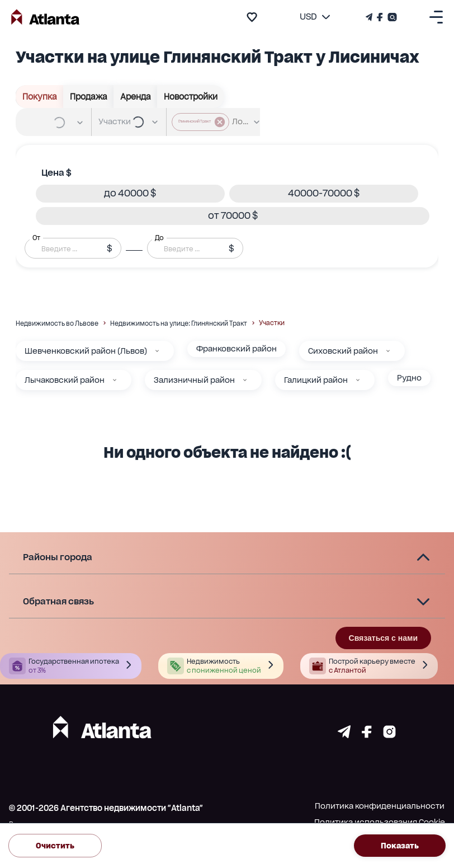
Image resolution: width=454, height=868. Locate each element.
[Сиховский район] (388, 351)
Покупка (40, 97)
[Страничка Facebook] (380, 17)
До (159, 237)
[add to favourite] (252, 17)
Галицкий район (316, 380)
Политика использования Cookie (380, 822)
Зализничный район (194, 380)
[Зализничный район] (245, 380)
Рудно (409, 378)
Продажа (89, 97)
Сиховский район (343, 351)
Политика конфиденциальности (380, 806)
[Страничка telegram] (344, 735)
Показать (400, 846)
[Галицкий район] (358, 380)
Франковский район (237, 349)
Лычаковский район (65, 380)
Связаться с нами (383, 638)
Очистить (55, 846)
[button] (130, 194)
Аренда (136, 97)
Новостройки (191, 97)
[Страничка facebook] (367, 735)
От (36, 237)
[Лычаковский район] (115, 380)
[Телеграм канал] (370, 17)
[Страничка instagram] (389, 735)
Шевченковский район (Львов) (86, 351)
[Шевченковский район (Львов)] (157, 351)
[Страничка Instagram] (391, 17)
